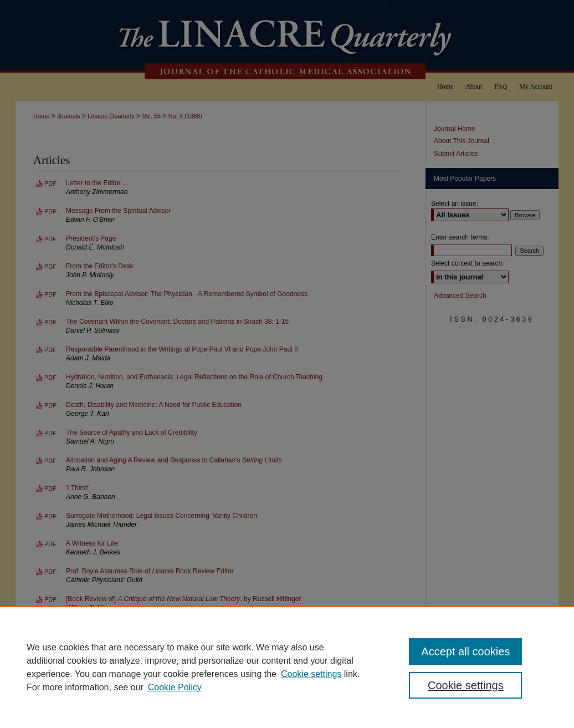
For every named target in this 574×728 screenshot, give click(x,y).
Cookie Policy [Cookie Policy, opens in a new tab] (175, 687)
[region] (287, 667)
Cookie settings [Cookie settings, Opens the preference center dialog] (466, 685)
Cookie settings (311, 674)
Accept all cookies (465, 651)
